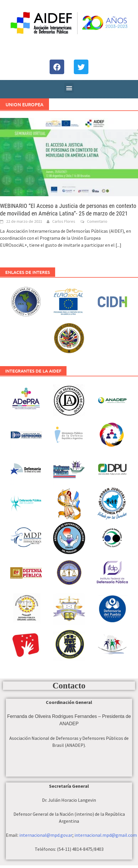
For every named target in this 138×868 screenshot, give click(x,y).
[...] (118, 245)
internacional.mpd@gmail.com (106, 835)
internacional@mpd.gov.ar (46, 835)
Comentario (97, 221)
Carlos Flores (64, 221)
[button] (69, 88)
